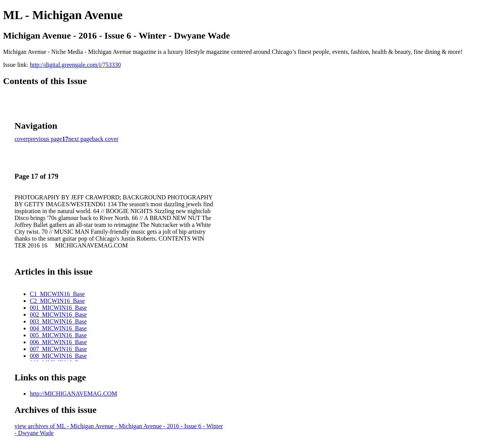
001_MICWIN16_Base (58, 308)
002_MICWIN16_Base (58, 315)
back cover (105, 139)
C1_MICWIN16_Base (57, 294)
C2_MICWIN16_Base (57, 301)
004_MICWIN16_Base (58, 328)
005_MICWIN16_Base (58, 335)
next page (80, 139)
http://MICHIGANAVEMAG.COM (73, 394)
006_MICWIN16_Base (58, 342)
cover (21, 139)
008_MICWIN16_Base (58, 356)
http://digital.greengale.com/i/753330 (75, 65)
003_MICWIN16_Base (58, 321)
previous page (45, 139)
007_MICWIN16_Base (58, 349)
